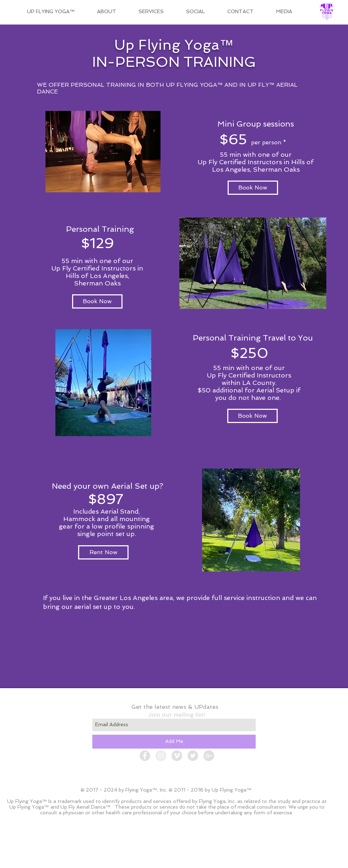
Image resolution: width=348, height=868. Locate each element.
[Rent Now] (103, 552)
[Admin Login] (257, 861)
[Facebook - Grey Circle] (145, 756)
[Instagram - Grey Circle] (161, 756)
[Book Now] (253, 188)
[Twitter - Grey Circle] (193, 756)
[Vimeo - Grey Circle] (177, 756)
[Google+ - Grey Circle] (209, 756)
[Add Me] (174, 742)
